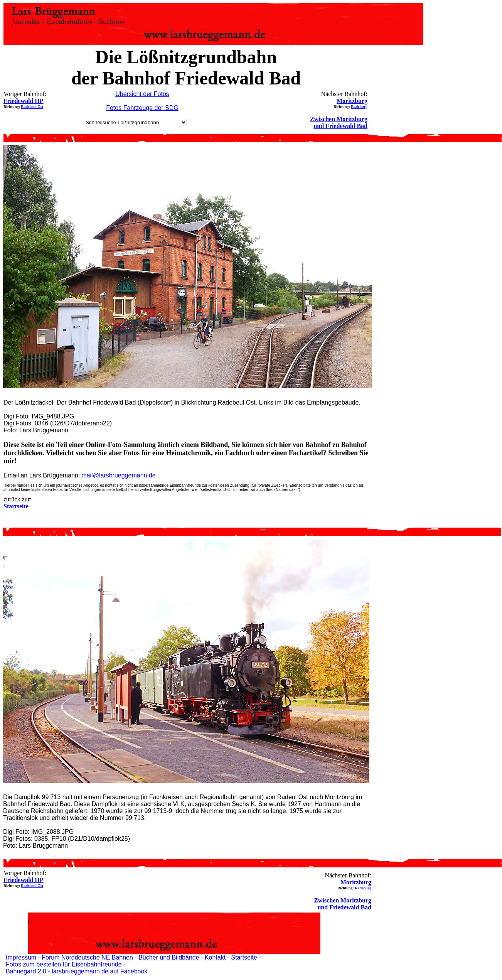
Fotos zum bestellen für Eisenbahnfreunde (64, 964)
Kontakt (215, 957)
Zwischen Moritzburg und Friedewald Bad (339, 122)
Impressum (21, 957)
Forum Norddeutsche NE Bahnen (87, 957)
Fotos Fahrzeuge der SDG (142, 108)
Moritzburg (352, 101)
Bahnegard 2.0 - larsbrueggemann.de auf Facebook (77, 971)
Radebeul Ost (32, 107)
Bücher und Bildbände (169, 957)
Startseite (244, 957)
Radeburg (359, 107)
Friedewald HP (24, 101)
